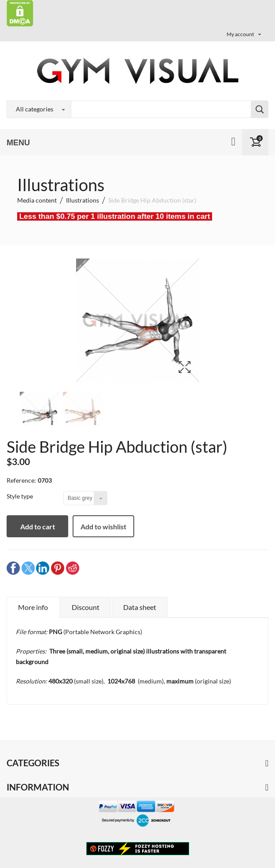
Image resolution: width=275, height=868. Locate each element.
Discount (86, 607)
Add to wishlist (103, 526)
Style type (20, 496)
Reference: (21, 480)
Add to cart (38, 526)
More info (33, 607)
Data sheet (140, 607)
